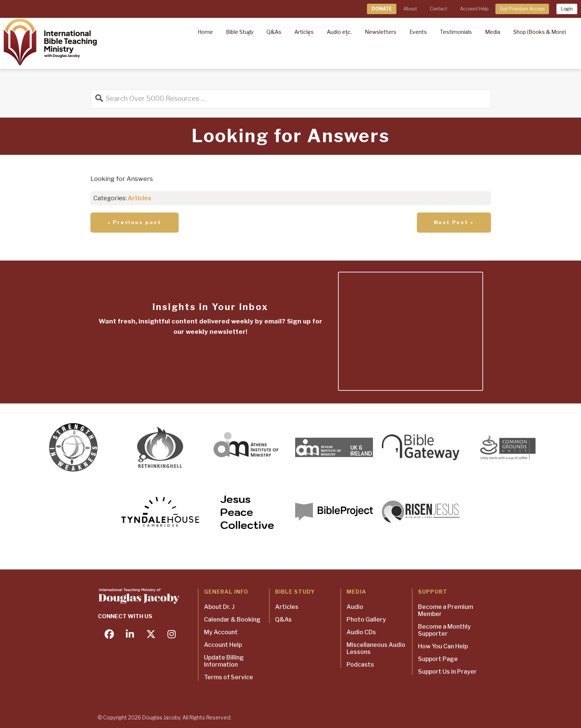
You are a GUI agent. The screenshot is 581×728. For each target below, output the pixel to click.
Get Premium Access (522, 9)
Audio (355, 607)
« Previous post (135, 222)
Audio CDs (361, 632)
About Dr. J (219, 607)
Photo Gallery (366, 620)
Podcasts (360, 665)
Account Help (474, 9)
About (410, 9)
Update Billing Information (224, 661)
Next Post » (454, 222)
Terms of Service (229, 677)
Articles (139, 198)
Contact (438, 9)
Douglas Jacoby (161, 717)
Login (567, 9)
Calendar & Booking (232, 620)
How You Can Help (443, 646)
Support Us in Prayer (447, 672)
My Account (221, 632)
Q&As (283, 620)
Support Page (438, 659)
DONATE (382, 9)
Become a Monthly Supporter (444, 630)
